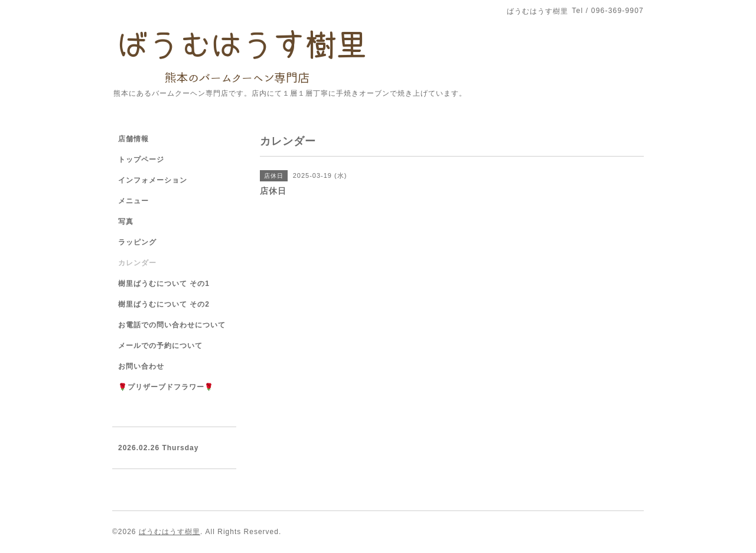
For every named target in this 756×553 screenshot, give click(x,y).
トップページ (141, 160)
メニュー (133, 201)
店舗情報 (133, 139)
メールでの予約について (160, 346)
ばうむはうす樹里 (170, 532)
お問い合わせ (141, 366)
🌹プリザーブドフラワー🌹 (166, 387)
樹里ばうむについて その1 (164, 284)
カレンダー (137, 263)
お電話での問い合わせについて (172, 325)
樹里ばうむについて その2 (164, 304)
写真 (126, 222)
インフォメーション (153, 180)
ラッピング (137, 242)
